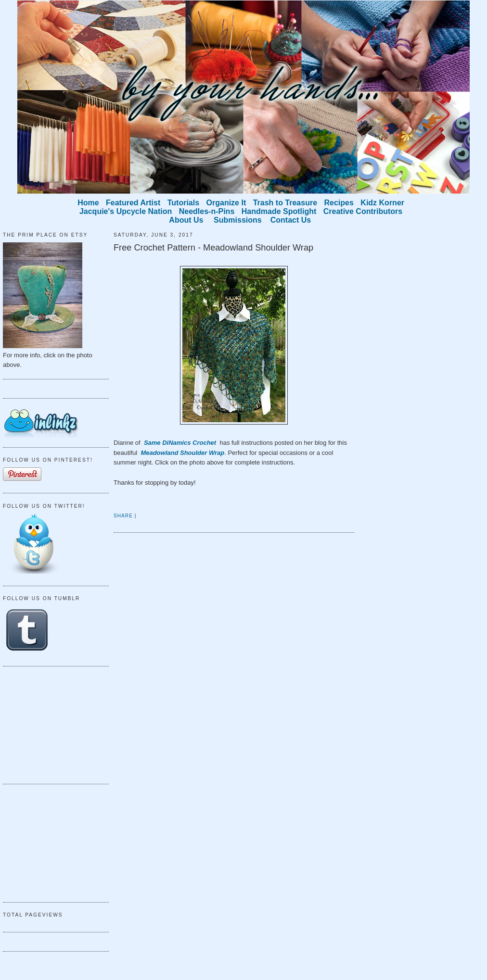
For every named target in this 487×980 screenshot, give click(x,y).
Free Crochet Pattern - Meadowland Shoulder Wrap (213, 248)
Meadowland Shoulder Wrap (182, 453)
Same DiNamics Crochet (181, 443)
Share (123, 516)
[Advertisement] (51, 724)
